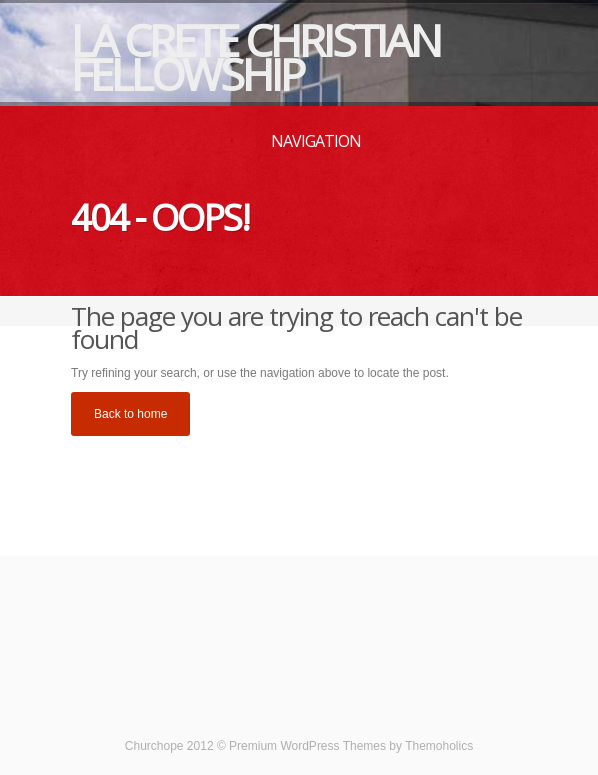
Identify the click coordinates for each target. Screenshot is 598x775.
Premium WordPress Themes (307, 746)
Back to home (130, 414)
